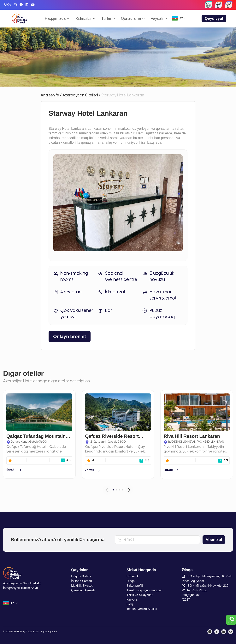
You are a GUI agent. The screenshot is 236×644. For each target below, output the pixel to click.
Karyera (132, 600)
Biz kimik (133, 576)
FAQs (7, 5)
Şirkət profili (135, 586)
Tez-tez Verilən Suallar (142, 609)
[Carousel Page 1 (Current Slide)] (113, 490)
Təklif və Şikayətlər (140, 595)
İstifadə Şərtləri (82, 581)
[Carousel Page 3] (120, 490)
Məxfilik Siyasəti (82, 586)
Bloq (130, 604)
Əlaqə (131, 581)
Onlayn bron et (70, 336)
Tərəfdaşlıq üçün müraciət (144, 590)
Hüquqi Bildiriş (81, 576)
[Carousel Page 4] (123, 490)
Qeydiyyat (214, 18)
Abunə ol (214, 540)
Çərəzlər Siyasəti (83, 590)
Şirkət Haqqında (141, 570)
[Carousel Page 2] (116, 490)
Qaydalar (80, 570)
